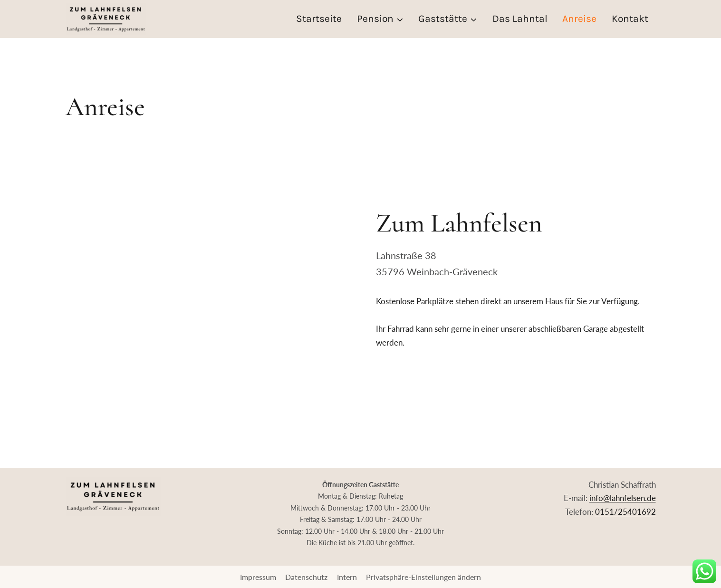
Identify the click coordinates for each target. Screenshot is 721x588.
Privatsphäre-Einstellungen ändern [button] (423, 577)
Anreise (579, 19)
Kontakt (630, 19)
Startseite (319, 19)
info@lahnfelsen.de (623, 498)
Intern (347, 577)
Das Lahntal (520, 19)
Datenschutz (306, 577)
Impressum (258, 577)
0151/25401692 (625, 512)
